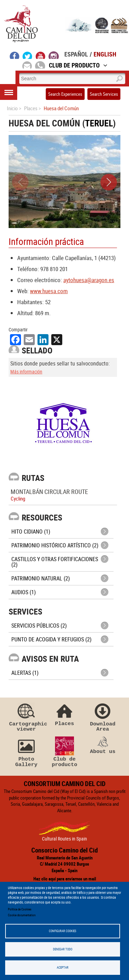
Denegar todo (63, 949)
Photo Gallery (26, 752)
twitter (28, 55)
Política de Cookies (20, 909)
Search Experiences (65, 94)
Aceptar (63, 967)
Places (65, 714)
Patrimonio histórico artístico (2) (55, 545)
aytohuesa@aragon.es (89, 280)
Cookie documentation (22, 915)
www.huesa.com (49, 291)
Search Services (104, 94)
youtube (41, 55)
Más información (26, 372)
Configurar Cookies (63, 931)
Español (76, 54)
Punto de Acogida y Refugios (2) (51, 639)
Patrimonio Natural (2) (41, 578)
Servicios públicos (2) (39, 626)
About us (103, 745)
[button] (109, 182)
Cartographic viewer (26, 717)
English (105, 54)
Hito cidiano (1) (31, 532)
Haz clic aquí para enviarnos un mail (65, 879)
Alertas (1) (25, 673)
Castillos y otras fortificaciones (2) (55, 562)
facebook (15, 55)
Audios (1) (24, 592)
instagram (54, 55)
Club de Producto (78, 65)
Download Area (103, 717)
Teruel (99, 123)
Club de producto (65, 752)
